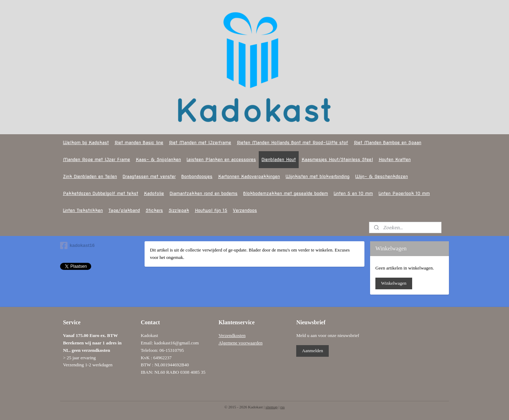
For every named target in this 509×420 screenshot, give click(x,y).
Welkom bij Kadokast (86, 143)
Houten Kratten (395, 159)
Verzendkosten (232, 335)
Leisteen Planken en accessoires (221, 159)
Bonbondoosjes (197, 176)
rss (282, 407)
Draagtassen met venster (149, 176)
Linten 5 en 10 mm (353, 193)
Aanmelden (312, 351)
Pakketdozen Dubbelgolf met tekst (101, 193)
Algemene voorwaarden (241, 343)
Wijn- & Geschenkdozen (382, 176)
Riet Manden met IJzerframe (200, 143)
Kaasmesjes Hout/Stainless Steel (337, 159)
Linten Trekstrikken (83, 210)
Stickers (154, 210)
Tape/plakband (124, 210)
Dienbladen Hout (279, 159)
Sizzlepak (179, 210)
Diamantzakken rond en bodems (204, 193)
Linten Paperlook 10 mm (404, 193)
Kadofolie (154, 193)
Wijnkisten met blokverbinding (318, 176)
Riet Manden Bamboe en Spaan (388, 143)
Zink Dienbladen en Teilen (90, 176)
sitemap (271, 407)
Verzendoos (245, 210)
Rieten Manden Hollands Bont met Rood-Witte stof (292, 143)
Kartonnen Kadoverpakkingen (249, 176)
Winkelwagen (394, 283)
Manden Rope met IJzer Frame (96, 159)
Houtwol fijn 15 (211, 210)
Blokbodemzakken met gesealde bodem (286, 193)
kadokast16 (77, 246)
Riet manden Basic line (139, 143)
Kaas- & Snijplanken (158, 159)
